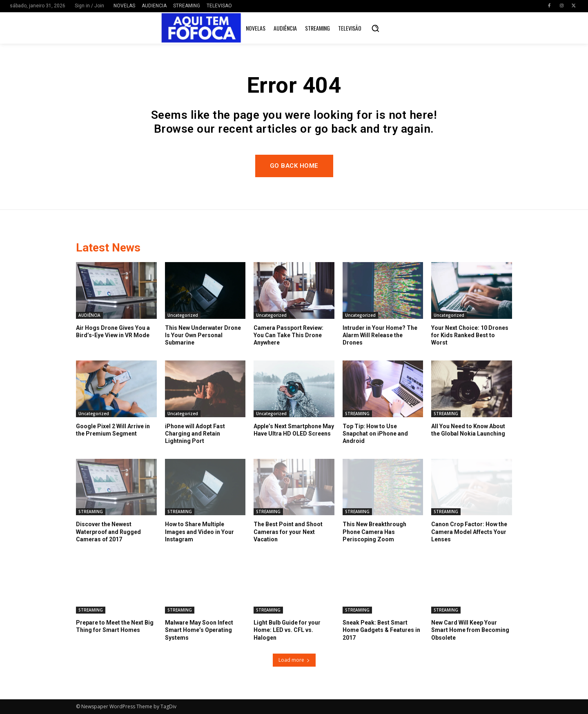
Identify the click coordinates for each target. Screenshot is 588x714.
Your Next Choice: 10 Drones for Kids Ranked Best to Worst (470, 335)
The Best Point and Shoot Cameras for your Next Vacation (288, 532)
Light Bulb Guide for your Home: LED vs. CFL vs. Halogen (287, 630)
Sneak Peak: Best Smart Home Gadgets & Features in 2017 (381, 630)
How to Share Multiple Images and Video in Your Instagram (199, 532)
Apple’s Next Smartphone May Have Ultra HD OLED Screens (294, 430)
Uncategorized (183, 315)
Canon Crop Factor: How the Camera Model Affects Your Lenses (469, 532)
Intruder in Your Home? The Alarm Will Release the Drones (380, 335)
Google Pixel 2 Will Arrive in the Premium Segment (113, 430)
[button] (375, 28)
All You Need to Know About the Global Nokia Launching (468, 430)
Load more (294, 660)
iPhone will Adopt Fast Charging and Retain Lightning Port (195, 434)
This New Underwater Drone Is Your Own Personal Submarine (203, 335)
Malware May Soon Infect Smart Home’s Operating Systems (199, 630)
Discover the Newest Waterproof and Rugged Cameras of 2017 (108, 532)
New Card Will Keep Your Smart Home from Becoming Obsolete (470, 630)
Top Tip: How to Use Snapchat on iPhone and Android (375, 434)
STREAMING (357, 414)
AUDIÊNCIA (89, 315)
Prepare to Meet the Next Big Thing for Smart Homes (115, 626)
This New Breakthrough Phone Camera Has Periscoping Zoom (374, 532)
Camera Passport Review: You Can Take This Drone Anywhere (288, 335)
